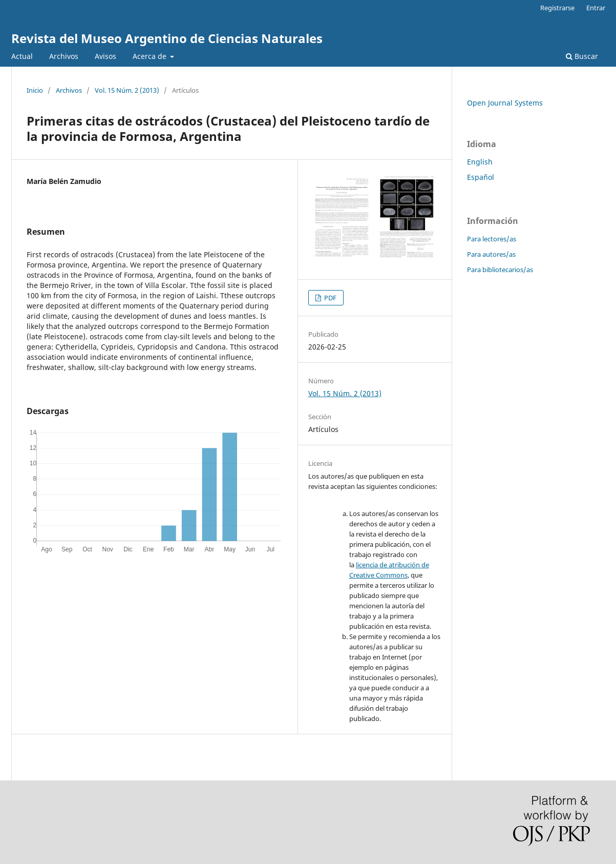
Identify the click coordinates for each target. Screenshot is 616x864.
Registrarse (557, 8)
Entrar (596, 8)
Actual (22, 56)
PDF (330, 298)
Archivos (64, 56)
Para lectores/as (492, 239)
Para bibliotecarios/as (500, 270)
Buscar (582, 56)
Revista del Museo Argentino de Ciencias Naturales (167, 38)
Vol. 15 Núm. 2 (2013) (127, 90)
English (480, 162)
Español (481, 177)
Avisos (105, 56)
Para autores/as (491, 254)
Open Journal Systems (505, 103)
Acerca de (151, 56)
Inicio (35, 90)
